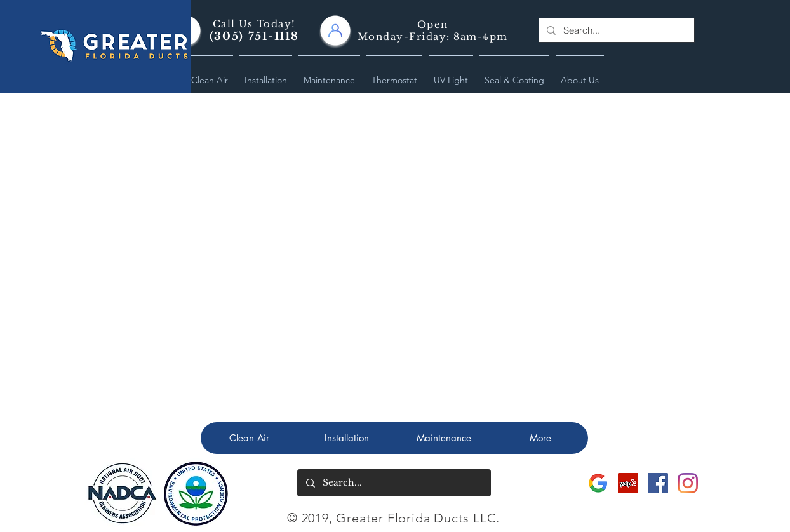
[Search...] (615, 30)
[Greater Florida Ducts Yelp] (628, 483)
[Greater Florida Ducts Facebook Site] (658, 483)
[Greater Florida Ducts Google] (598, 483)
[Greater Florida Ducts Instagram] (688, 483)
